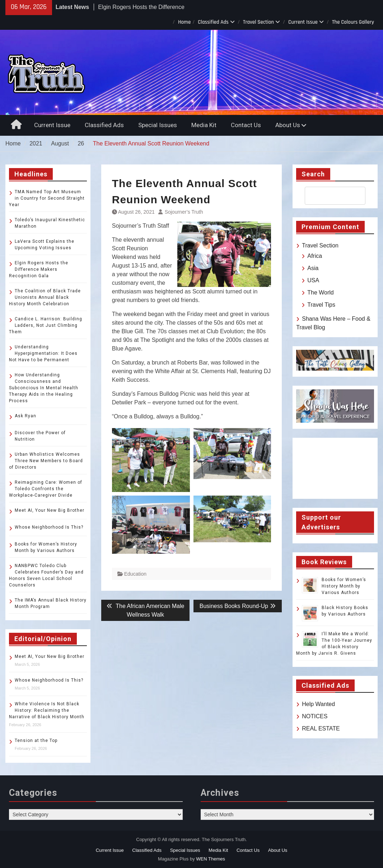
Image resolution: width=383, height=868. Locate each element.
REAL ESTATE (321, 728)
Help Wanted (318, 704)
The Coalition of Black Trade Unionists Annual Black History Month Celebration (45, 297)
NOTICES (315, 716)
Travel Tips (321, 305)
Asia (313, 268)
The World (321, 293)
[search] (329, 196)
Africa (315, 256)
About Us (288, 125)
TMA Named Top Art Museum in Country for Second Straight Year (47, 198)
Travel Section (258, 22)
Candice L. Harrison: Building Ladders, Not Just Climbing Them (46, 325)
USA (313, 280)
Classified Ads (213, 22)
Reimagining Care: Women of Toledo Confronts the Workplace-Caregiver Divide (46, 489)
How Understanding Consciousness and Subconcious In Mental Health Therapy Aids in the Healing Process (44, 388)
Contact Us (246, 125)
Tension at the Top (36, 741)
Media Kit (204, 125)
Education (135, 574)
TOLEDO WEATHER (335, 468)
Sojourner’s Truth (184, 212)
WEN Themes (211, 859)
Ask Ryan (25, 416)
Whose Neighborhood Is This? (49, 527)
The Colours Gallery (353, 22)
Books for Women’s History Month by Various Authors (344, 586)
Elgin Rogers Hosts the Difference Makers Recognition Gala (39, 269)
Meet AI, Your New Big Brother (50, 510)
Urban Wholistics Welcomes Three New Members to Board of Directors (46, 461)
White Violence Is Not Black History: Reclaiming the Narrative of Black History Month (47, 710)
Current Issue (303, 22)
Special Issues (158, 125)
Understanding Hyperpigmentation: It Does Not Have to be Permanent (43, 353)
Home (184, 22)
